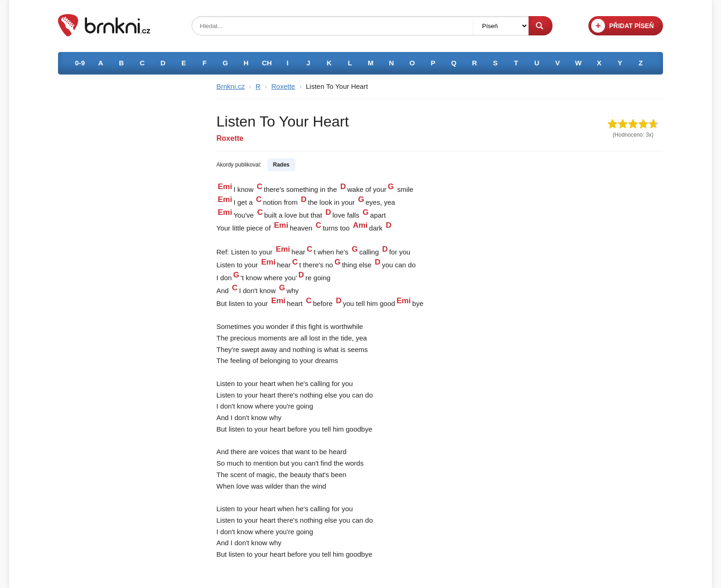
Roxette (283, 86)
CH (267, 63)
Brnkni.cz (231, 86)
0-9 (80, 63)
